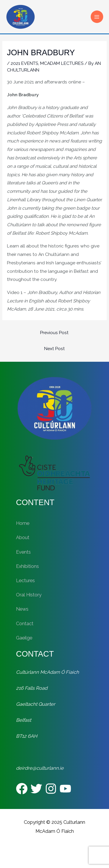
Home (23, 523)
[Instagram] (51, 789)
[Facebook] (22, 789)
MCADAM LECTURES (62, 63)
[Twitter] (36, 789)
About (23, 538)
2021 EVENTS (24, 63)
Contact (25, 624)
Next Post (54, 349)
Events (23, 552)
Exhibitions (27, 566)
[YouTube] (65, 789)
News (22, 609)
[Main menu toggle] (97, 17)
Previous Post (54, 333)
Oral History (29, 595)
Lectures (25, 581)
